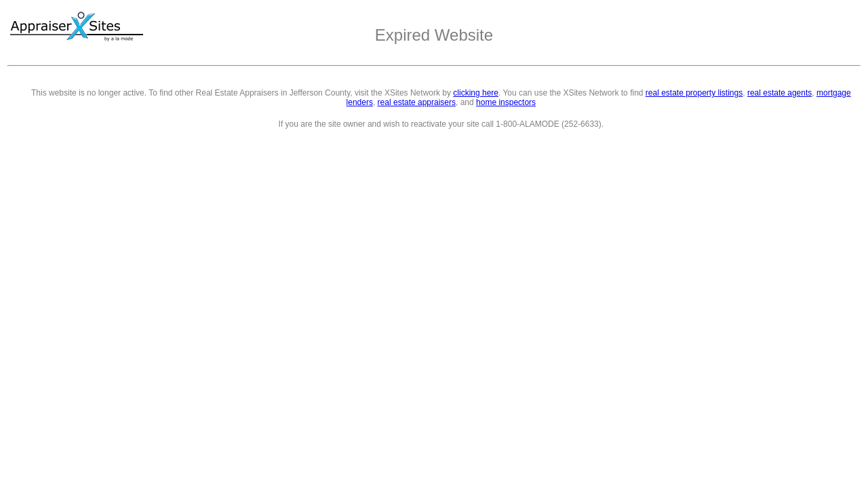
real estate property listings (694, 93)
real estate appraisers (417, 102)
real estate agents (780, 93)
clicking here (476, 93)
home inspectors (506, 102)
